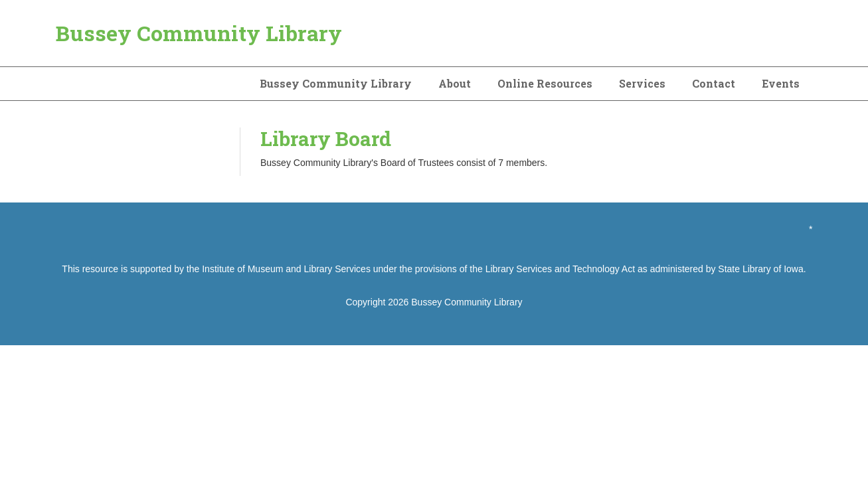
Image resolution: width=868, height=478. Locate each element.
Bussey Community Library (199, 33)
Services (642, 83)
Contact (714, 83)
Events (781, 83)
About (455, 83)
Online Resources (545, 83)
